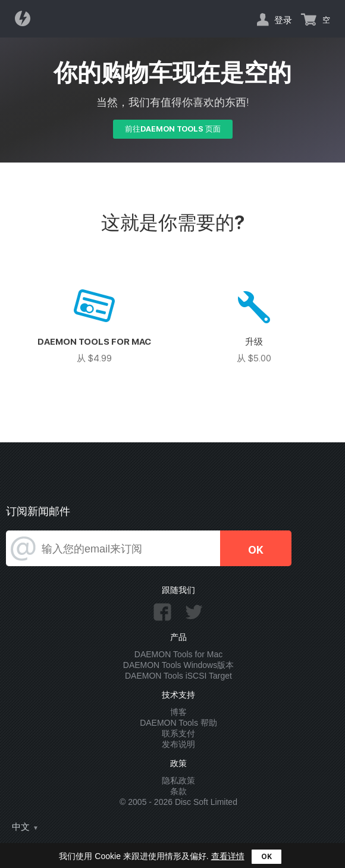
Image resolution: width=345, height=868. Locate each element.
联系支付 (178, 733)
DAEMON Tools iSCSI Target (178, 676)
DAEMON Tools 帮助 (178, 723)
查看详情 (228, 856)
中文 (21, 827)
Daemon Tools (26, 18)
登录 (283, 20)
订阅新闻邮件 (38, 511)
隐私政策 (178, 780)
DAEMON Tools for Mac (178, 654)
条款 (178, 791)
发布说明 (178, 744)
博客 (178, 712)
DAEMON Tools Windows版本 (178, 665)
